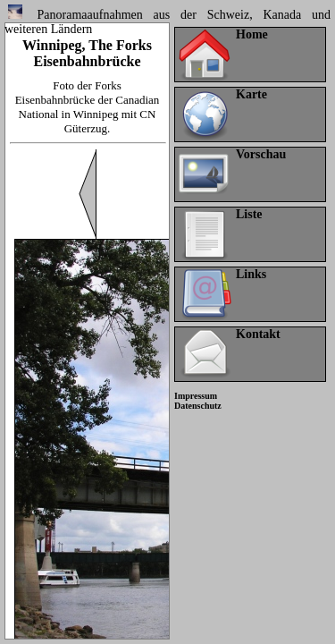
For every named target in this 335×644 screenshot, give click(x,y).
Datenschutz (198, 406)
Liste (249, 214)
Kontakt (258, 334)
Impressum (196, 396)
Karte (251, 94)
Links (251, 274)
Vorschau (261, 154)
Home (252, 34)
